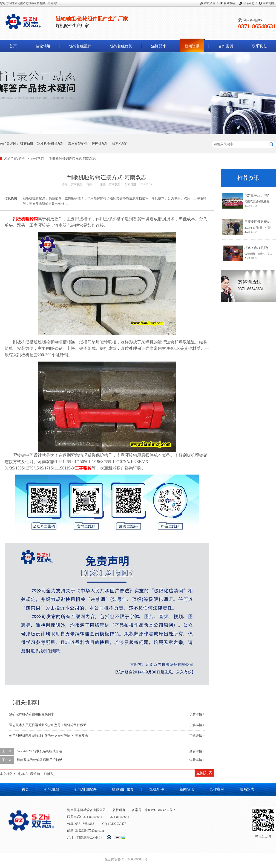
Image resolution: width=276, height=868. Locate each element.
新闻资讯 (192, 46)
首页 (13, 46)
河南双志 (49, 774)
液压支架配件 (78, 144)
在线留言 (210, 3)
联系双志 (249, 3)
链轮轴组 (43, 46)
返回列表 (204, 773)
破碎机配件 (100, 144)
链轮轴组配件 (80, 46)
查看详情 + (197, 751)
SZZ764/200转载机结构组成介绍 (40, 751)
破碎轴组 (27, 144)
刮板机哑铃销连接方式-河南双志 (73, 159)
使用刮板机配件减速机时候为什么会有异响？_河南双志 (49, 736)
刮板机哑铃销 (25, 219)
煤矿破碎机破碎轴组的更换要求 (32, 714)
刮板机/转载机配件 (51, 144)
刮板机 (23, 774)
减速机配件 (120, 144)
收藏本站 (229, 3)
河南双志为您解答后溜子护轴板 (40, 760)
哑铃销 (35, 774)
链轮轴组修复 (121, 46)
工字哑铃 (83, 468)
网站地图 (268, 3)
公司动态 (38, 159)
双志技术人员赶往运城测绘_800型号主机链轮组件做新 (48, 725)
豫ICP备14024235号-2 (160, 810)
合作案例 (226, 46)
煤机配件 (158, 46)
